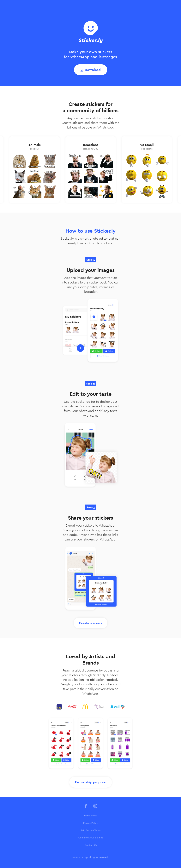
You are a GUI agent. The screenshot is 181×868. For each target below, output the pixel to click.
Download (93, 70)
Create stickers (91, 623)
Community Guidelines (91, 838)
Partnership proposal (91, 782)
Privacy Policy (90, 823)
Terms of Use (90, 816)
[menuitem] (91, 816)
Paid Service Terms (91, 830)
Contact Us (91, 845)
